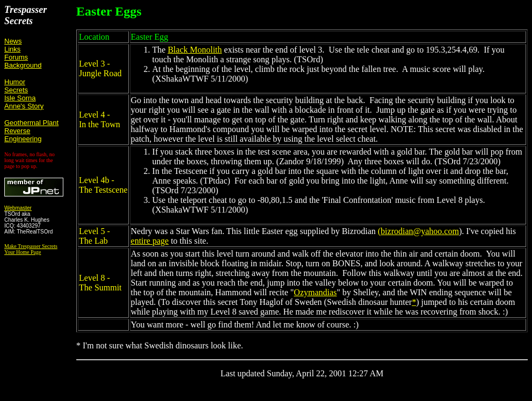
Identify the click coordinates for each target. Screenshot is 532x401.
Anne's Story (24, 106)
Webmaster (18, 208)
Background (23, 65)
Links (12, 49)
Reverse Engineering (23, 135)
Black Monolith (195, 50)
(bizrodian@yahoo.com (418, 231)
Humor (15, 82)
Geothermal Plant (31, 123)
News (13, 41)
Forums (16, 57)
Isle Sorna (20, 98)
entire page (150, 241)
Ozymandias (315, 292)
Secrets (16, 90)
